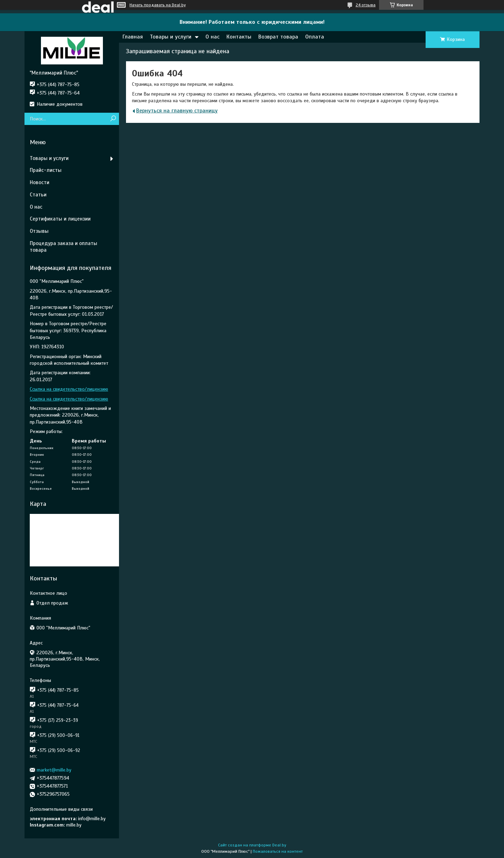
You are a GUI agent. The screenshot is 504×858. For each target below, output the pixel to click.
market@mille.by (54, 770)
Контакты (239, 37)
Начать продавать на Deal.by (158, 5)
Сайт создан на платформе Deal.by (252, 845)
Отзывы (39, 231)
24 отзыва (366, 5)
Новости (40, 182)
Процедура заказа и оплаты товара (64, 247)
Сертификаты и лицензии (60, 219)
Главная (133, 37)
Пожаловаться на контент (278, 851)
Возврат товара (278, 37)
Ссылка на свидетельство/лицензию (69, 389)
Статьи (38, 195)
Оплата (315, 37)
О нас (212, 37)
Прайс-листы (46, 170)
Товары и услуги (171, 37)
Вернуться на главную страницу (177, 111)
